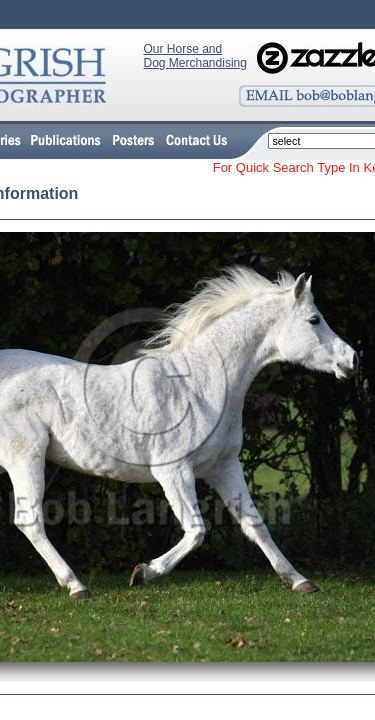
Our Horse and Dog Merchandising (195, 56)
